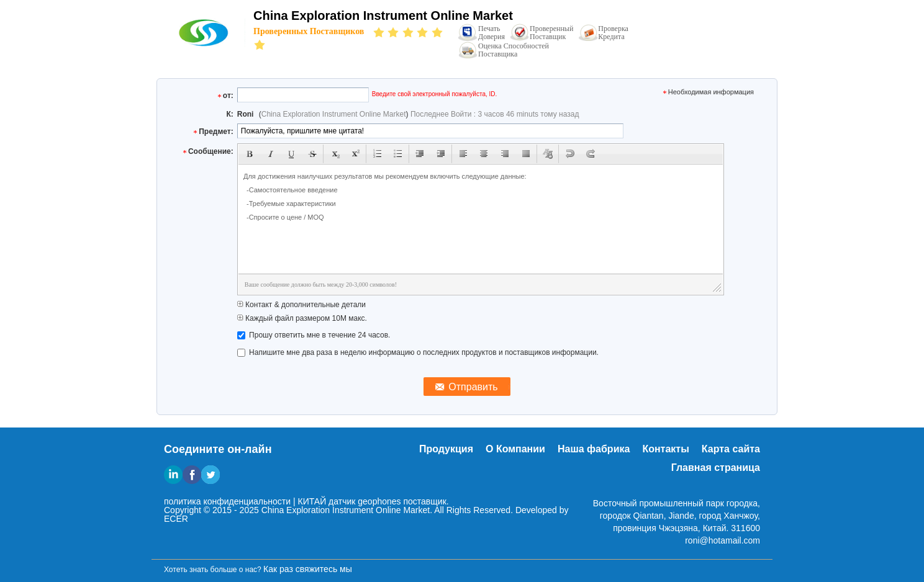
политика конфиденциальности (227, 501)
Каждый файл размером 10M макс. (302, 318)
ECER (176, 519)
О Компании (515, 449)
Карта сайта (731, 449)
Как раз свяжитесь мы (308, 569)
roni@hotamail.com (722, 540)
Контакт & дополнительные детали (301, 305)
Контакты (665, 449)
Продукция (446, 449)
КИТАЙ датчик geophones (349, 501)
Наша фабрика (594, 449)
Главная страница (716, 468)
